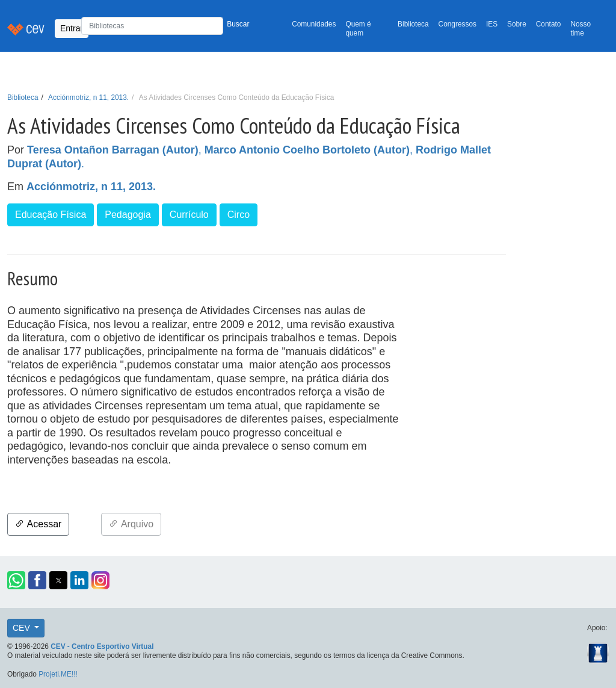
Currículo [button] (189, 215)
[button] (16, 580)
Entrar (72, 28)
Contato (549, 24)
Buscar (238, 24)
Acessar (38, 524)
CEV (23, 628)
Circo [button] (239, 215)
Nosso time (581, 29)
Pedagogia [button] (128, 215)
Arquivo (131, 524)
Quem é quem (358, 29)
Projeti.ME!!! (58, 674)
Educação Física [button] (51, 215)
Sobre (517, 24)
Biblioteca (413, 24)
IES (492, 24)
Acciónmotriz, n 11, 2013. (88, 98)
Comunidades (314, 24)
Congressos (457, 24)
